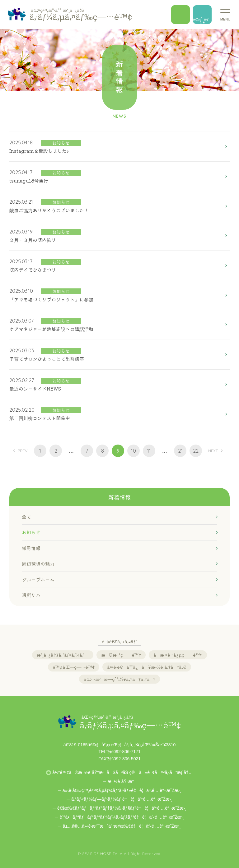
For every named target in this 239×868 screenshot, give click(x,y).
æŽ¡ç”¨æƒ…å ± (202, 20)
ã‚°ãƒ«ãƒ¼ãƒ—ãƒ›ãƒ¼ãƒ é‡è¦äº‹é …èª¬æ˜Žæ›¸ (122, 799)
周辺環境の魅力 (38, 564)
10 (134, 451)
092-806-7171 (127, 752)
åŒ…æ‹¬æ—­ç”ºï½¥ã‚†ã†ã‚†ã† (119, 679)
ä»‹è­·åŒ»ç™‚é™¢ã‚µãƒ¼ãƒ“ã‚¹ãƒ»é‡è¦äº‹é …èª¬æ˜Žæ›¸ (122, 790)
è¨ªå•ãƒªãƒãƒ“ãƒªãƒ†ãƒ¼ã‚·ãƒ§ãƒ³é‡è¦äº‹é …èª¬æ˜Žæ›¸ (122, 817)
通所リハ (31, 595)
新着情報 (119, 497)
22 (196, 451)
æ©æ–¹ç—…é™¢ (121, 655)
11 (149, 451)
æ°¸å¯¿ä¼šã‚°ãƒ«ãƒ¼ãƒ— (63, 655)
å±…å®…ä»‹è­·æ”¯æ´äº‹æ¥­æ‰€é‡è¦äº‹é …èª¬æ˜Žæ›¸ (122, 826)
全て (26, 517)
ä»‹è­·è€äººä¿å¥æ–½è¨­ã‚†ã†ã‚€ (147, 667)
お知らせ (31, 532)
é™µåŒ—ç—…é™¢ (74, 667)
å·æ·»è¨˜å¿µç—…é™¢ (178, 655)
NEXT (213, 451)
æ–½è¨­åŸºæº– (122, 781)
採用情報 (31, 548)
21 (180, 451)
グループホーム (38, 579)
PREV (23, 451)
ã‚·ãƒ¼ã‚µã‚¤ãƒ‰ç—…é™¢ (81, 14)
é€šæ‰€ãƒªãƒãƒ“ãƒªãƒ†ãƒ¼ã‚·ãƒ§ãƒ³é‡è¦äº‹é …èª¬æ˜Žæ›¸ (122, 808)
